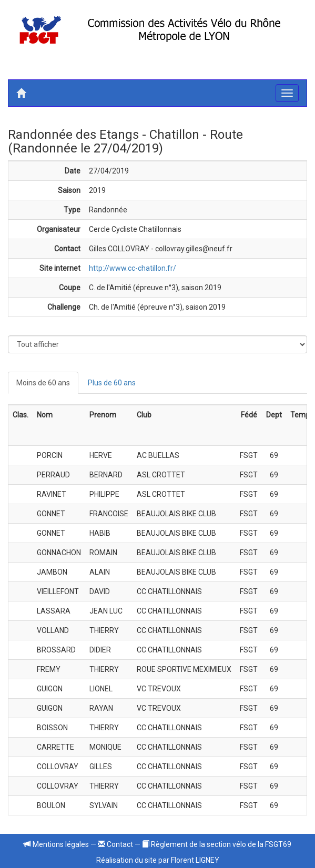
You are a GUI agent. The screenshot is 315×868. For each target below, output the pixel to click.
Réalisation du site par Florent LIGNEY (158, 860)
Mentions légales (56, 844)
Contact (115, 844)
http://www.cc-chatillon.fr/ (133, 268)
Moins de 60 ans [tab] (43, 383)
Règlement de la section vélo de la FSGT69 (217, 844)
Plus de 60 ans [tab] (112, 383)
